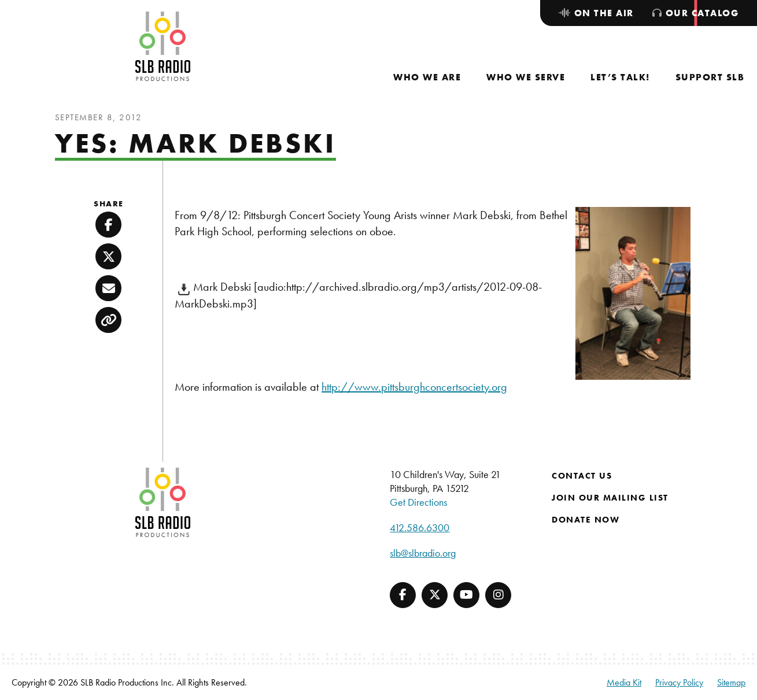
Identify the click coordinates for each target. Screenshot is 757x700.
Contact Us (582, 476)
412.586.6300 (420, 527)
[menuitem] (427, 77)
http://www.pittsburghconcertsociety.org (414, 387)
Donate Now (586, 520)
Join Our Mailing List (610, 498)
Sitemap (731, 682)
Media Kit (624, 682)
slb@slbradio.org (423, 553)
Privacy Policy (679, 682)
